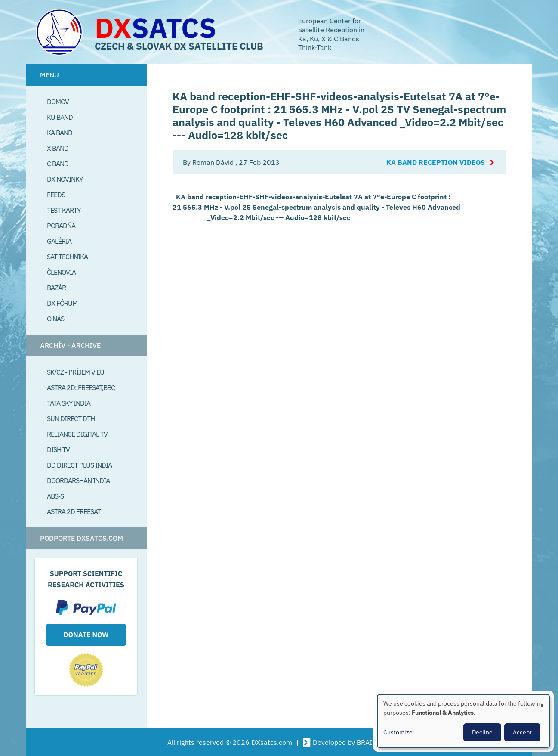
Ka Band (60, 133)
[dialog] (463, 721)
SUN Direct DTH (71, 418)
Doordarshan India (78, 480)
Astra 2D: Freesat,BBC (81, 387)
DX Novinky (65, 179)
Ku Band (60, 117)
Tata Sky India (69, 403)
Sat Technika (67, 257)
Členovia (61, 272)
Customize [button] (398, 732)
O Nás (55, 319)
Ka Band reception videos (436, 162)
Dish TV (58, 449)
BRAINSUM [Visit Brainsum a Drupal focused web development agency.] (374, 742)
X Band (58, 148)
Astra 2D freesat (74, 511)
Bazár (56, 288)
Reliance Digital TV (77, 434)
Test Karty (64, 210)
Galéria (59, 241)
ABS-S (55, 496)
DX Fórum (62, 303)
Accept (522, 732)
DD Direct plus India (79, 465)
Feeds (56, 195)
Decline (482, 732)
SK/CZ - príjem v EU (76, 372)
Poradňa (61, 226)
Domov (58, 102)
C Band (58, 164)
